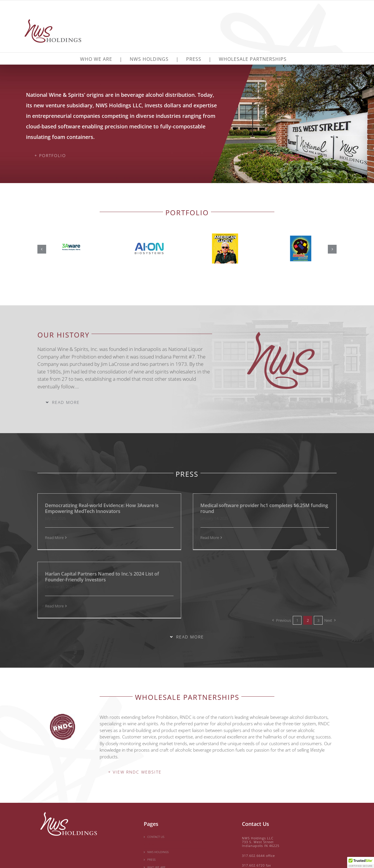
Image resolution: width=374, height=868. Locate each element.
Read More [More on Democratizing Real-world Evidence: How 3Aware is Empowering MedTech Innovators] (54, 538)
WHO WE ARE (156, 825)
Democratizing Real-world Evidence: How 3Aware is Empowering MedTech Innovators (102, 508)
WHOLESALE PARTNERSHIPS (166, 832)
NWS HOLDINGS (158, 810)
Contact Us (256, 781)
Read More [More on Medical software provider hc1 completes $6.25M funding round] (158, 538)
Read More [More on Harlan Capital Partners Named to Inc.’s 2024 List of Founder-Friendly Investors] (262, 538)
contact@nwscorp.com (261, 832)
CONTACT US (156, 794)
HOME (152, 802)
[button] (42, 249)
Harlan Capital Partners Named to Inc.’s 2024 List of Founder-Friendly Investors (309, 508)
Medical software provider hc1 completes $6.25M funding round (212, 508)
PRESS (151, 817)
